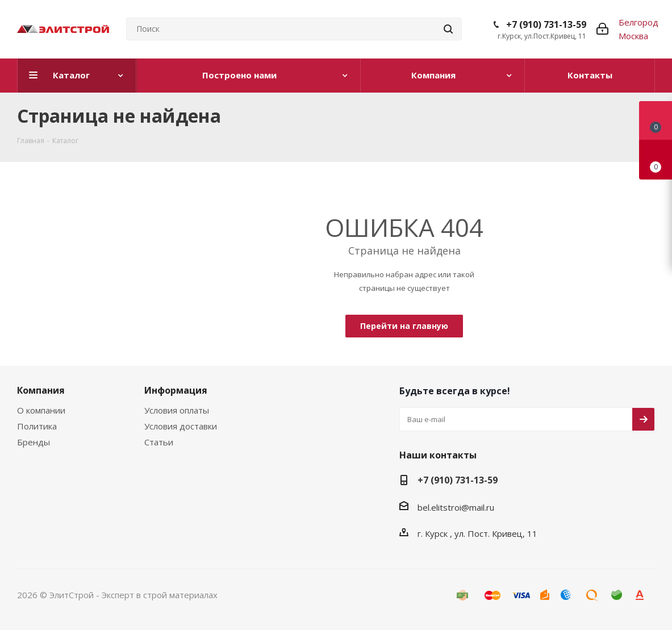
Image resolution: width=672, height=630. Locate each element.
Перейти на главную (404, 326)
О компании (41, 410)
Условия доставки (181, 426)
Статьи (159, 442)
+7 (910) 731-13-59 (546, 24)
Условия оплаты (177, 410)
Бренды (34, 442)
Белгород (638, 22)
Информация (176, 390)
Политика (37, 426)
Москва (633, 36)
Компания (41, 390)
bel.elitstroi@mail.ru (456, 507)
